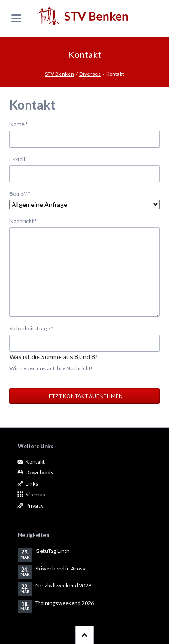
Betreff (22, 193)
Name (22, 124)
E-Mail (22, 159)
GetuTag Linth (52, 551)
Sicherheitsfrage (31, 328)
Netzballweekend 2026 (63, 585)
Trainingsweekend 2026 (65, 603)
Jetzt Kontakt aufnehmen (85, 396)
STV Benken (59, 74)
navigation (16, 18)
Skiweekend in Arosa (61, 568)
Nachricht (23, 221)
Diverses (90, 74)
